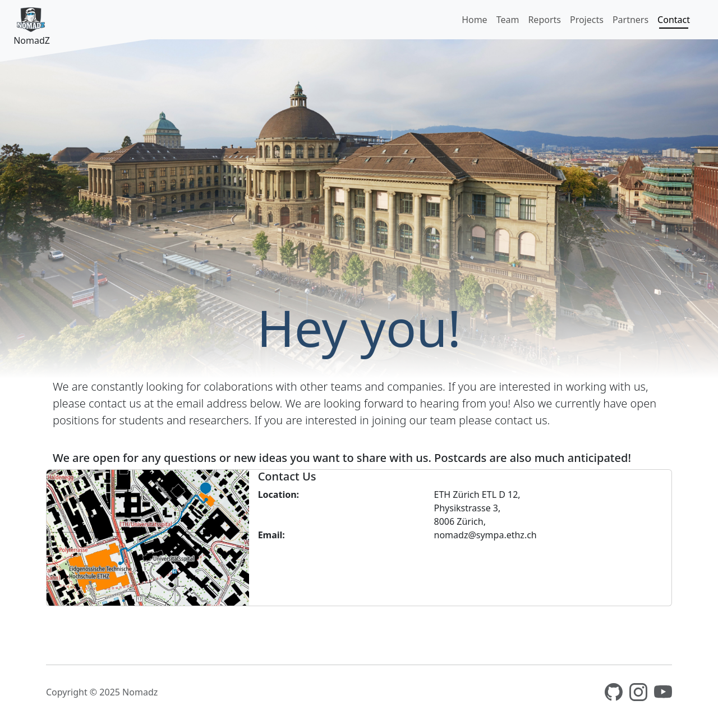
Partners (630, 20)
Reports (544, 20)
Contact (674, 20)
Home (475, 20)
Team (508, 20)
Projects (587, 20)
